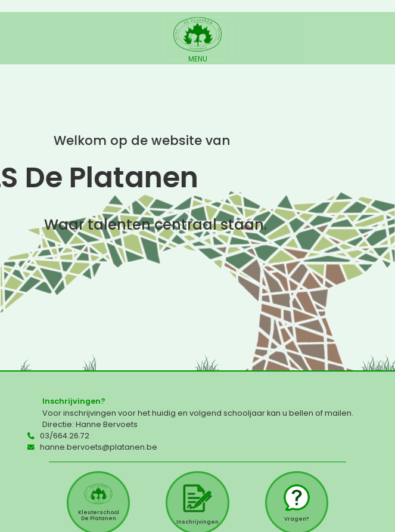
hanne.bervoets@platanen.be (99, 447)
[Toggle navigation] (197, 38)
